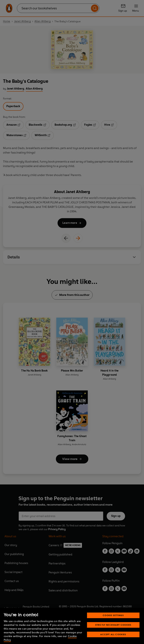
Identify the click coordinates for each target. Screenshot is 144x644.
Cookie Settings (113, 620)
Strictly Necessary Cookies (113, 630)
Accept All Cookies (113, 639)
